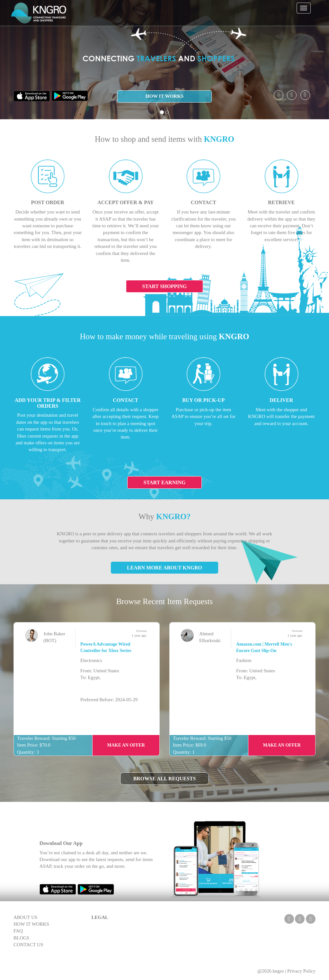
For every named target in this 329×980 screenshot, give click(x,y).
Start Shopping (165, 286)
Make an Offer (126, 745)
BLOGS (21, 938)
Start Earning (165, 482)
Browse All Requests (165, 779)
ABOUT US (25, 917)
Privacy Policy (301, 971)
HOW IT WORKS (164, 96)
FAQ (18, 931)
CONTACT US (28, 945)
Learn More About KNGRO (164, 568)
